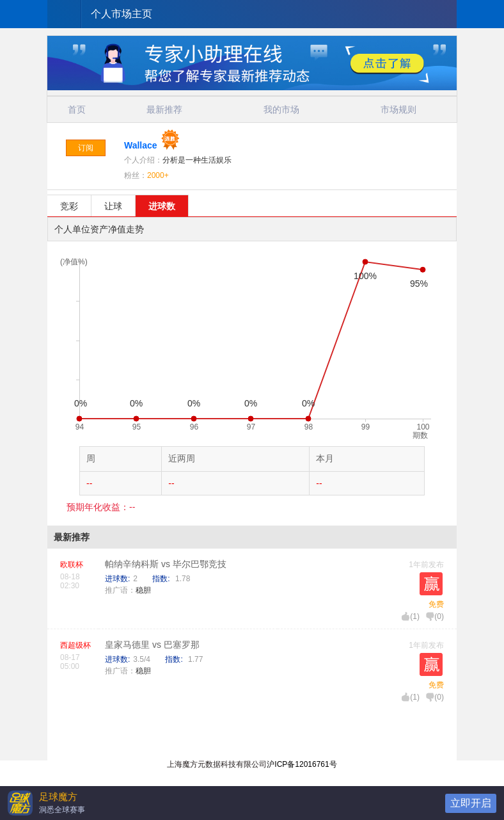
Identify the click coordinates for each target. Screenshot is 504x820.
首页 (77, 109)
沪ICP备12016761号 (302, 764)
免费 (436, 604)
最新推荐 (164, 109)
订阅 (86, 148)
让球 (113, 206)
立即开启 (471, 803)
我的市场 (281, 109)
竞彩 (69, 206)
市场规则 (398, 109)
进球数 (162, 206)
